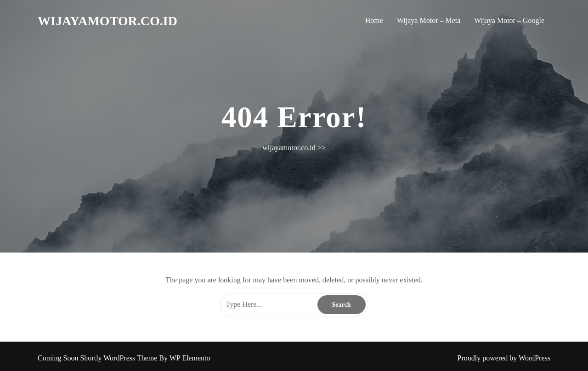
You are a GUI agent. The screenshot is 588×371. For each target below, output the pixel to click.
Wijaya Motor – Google (509, 20)
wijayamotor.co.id (107, 21)
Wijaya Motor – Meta (429, 20)
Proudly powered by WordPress (504, 358)
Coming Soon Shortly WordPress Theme (98, 358)
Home (374, 20)
